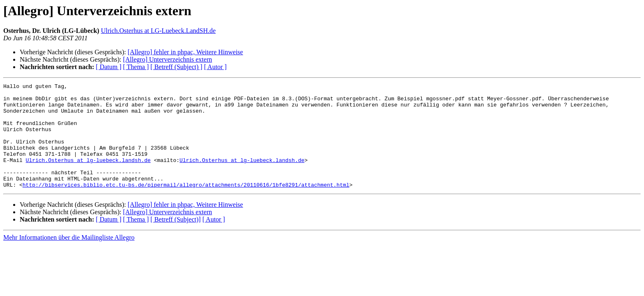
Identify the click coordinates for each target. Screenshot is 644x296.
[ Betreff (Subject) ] (176, 67)
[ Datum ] (108, 67)
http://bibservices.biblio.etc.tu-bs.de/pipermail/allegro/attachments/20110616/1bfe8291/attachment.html (186, 206)
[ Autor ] (215, 67)
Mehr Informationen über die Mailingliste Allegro (69, 258)
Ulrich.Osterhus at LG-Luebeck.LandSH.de (158, 31)
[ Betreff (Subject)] (175, 240)
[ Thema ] (136, 67)
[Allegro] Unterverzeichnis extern (167, 59)
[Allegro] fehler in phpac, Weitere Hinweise (185, 52)
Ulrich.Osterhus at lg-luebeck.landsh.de (88, 176)
